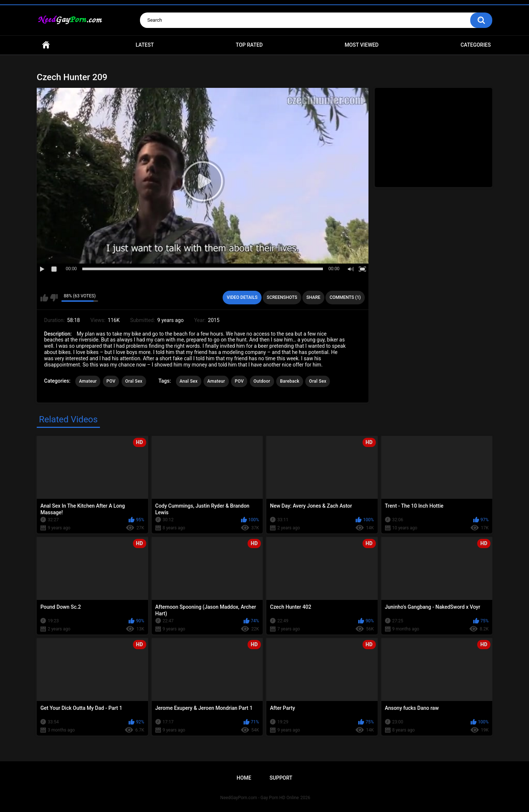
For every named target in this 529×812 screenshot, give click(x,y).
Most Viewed (361, 45)
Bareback (290, 381)
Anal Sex (189, 381)
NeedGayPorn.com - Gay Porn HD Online (260, 798)
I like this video (44, 298)
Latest (145, 45)
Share (313, 297)
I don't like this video (54, 298)
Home (46, 45)
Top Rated (249, 45)
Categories (476, 45)
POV (111, 381)
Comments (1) (345, 297)
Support (281, 778)
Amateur (88, 381)
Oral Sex (134, 381)
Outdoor (262, 381)
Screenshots (282, 297)
